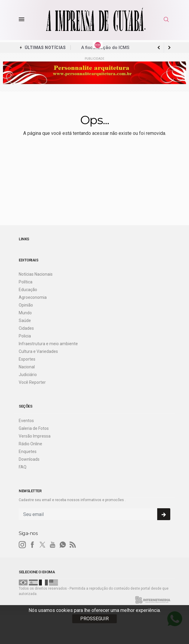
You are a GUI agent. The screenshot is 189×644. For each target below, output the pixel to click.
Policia (25, 336)
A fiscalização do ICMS (105, 48)
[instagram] (22, 545)
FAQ (23, 467)
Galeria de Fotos (34, 428)
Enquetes (28, 452)
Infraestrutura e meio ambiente (48, 344)
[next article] (159, 48)
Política (26, 282)
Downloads (29, 459)
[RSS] (73, 545)
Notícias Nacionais (36, 274)
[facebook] (32, 545)
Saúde (25, 321)
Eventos (26, 421)
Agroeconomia (33, 297)
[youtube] (53, 545)
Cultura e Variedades (38, 351)
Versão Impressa (35, 436)
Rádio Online (30, 444)
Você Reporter (32, 382)
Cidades (26, 328)
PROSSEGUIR (94, 619)
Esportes (27, 359)
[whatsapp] (63, 545)
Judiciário (28, 375)
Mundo (25, 313)
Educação (28, 290)
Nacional (27, 367)
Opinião (26, 305)
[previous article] (169, 48)
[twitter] (42, 545)
